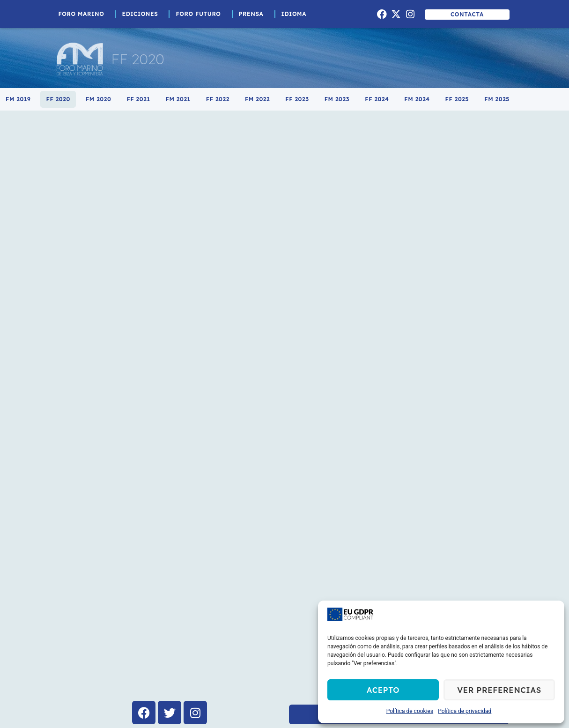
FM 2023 (337, 99)
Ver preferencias (499, 690)
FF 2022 (218, 99)
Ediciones (142, 14)
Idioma (296, 14)
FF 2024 (377, 99)
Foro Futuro (200, 14)
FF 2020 (58, 99)
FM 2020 (99, 99)
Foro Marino (84, 14)
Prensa (254, 14)
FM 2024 (417, 99)
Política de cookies (410, 711)
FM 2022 (257, 99)
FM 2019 (18, 99)
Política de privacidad (465, 711)
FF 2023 (297, 99)
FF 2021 (138, 99)
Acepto (383, 690)
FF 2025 (457, 99)
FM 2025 (497, 99)
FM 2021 (178, 99)
